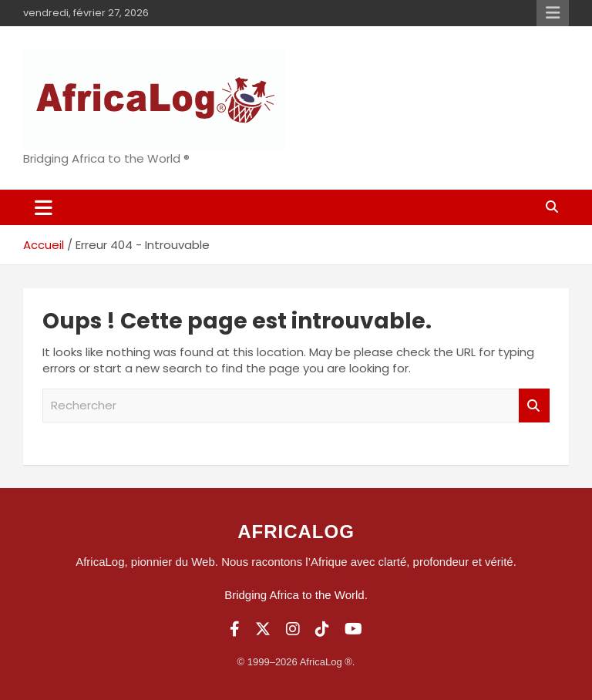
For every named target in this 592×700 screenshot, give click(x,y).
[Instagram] (293, 629)
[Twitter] (263, 629)
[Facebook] (235, 629)
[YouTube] (353, 629)
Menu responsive (553, 13)
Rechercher (534, 406)
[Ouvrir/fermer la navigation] (44, 207)
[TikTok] (322, 629)
